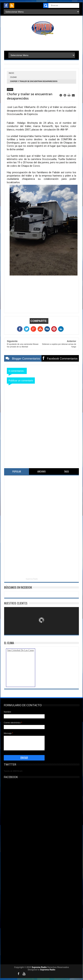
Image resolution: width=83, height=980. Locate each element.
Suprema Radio (32, 579)
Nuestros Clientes (16, 603)
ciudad (13, 77)
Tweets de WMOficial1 (13, 771)
